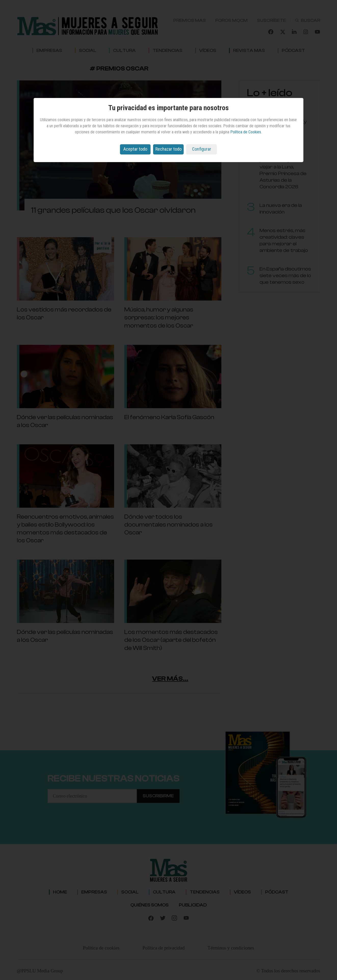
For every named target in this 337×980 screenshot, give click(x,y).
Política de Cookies (246, 132)
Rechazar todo (168, 149)
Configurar (202, 149)
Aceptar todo (135, 149)
